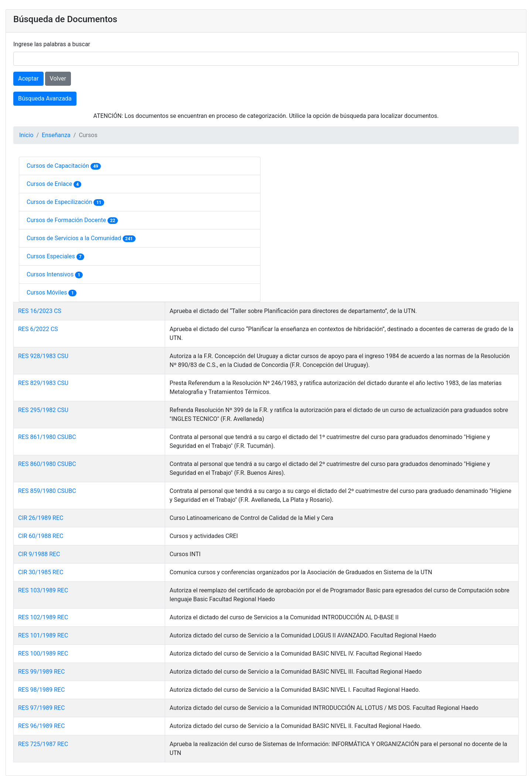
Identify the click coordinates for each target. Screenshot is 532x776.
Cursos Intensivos (51, 274)
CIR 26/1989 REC (41, 518)
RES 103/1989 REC (43, 590)
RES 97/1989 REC (41, 708)
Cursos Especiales (52, 256)
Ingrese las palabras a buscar (52, 44)
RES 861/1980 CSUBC (47, 437)
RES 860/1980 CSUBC (47, 464)
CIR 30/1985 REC (41, 572)
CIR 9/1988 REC (39, 554)
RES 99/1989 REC (41, 672)
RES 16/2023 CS (40, 311)
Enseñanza (56, 135)
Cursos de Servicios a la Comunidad (75, 238)
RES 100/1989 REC (43, 654)
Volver (58, 79)
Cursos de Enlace (50, 184)
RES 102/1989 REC (43, 617)
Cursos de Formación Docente (67, 220)
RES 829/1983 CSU (43, 383)
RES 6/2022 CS (38, 329)
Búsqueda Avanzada (45, 98)
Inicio (26, 135)
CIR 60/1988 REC (41, 536)
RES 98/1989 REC (41, 690)
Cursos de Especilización (60, 202)
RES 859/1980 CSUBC (47, 491)
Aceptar (28, 79)
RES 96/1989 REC (41, 726)
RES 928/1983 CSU (43, 356)
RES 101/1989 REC (43, 635)
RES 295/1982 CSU (43, 410)
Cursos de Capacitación (59, 166)
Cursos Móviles (47, 292)
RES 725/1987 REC (43, 744)
